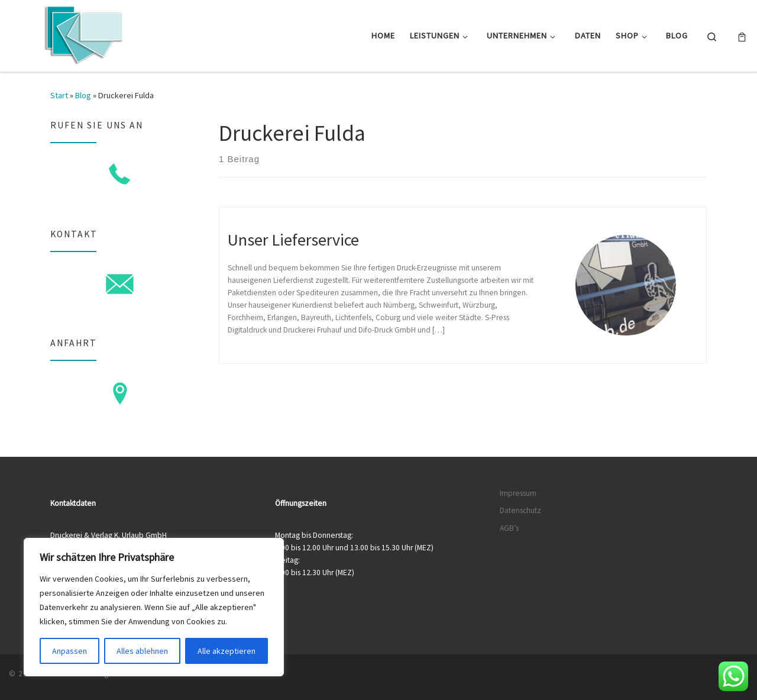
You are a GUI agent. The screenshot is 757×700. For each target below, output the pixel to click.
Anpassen (69, 651)
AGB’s (509, 528)
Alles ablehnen (142, 651)
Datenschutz (520, 510)
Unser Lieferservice (293, 240)
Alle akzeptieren (227, 651)
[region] (154, 607)
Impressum (518, 493)
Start (59, 95)
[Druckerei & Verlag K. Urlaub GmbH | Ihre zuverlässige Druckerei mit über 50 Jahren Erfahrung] (83, 33)
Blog (83, 95)
